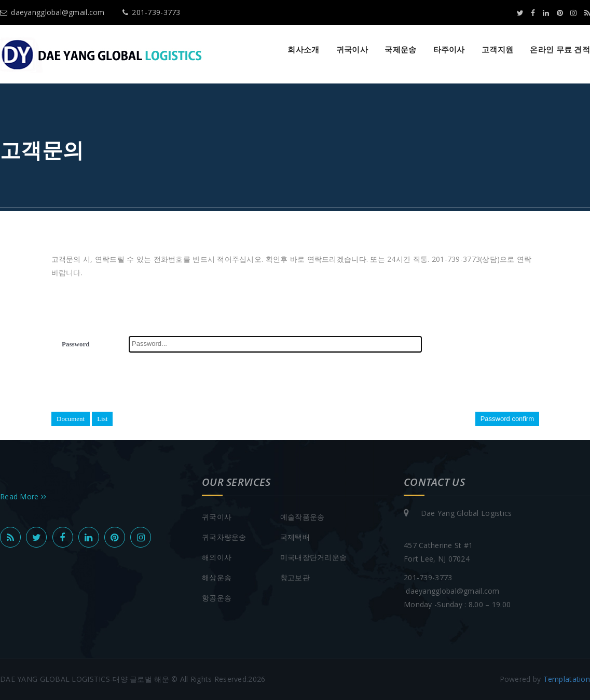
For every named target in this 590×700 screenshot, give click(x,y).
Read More (23, 496)
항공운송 (217, 598)
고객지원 (497, 49)
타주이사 (449, 49)
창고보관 (295, 577)
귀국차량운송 (224, 537)
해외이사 (217, 557)
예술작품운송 (303, 517)
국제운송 (400, 49)
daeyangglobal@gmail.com (52, 12)
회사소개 (303, 49)
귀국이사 (352, 49)
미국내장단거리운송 (314, 557)
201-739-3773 (152, 12)
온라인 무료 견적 (560, 49)
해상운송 (217, 577)
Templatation (567, 679)
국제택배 (295, 537)
